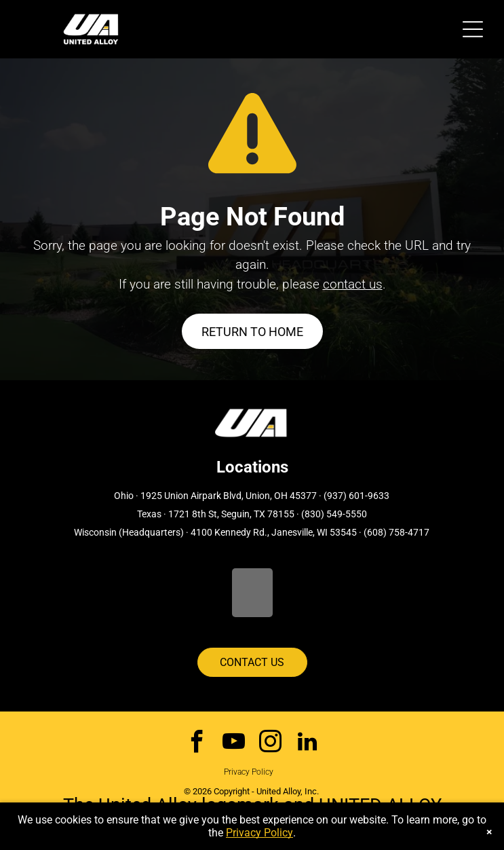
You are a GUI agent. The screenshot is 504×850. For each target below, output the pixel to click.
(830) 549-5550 (334, 514)
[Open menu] (473, 29)
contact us (353, 284)
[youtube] (234, 743)
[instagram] (270, 743)
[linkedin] (307, 743)
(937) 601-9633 (356, 496)
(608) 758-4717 (396, 532)
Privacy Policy (249, 772)
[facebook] (197, 743)
